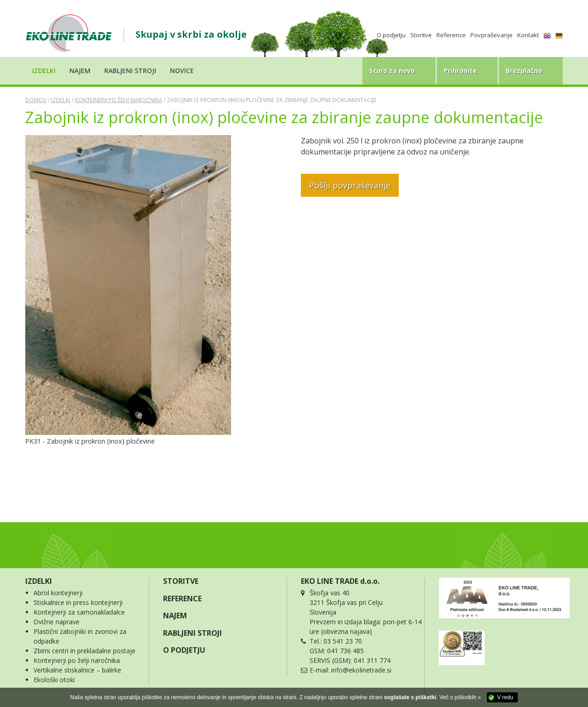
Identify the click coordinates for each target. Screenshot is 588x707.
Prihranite (460, 71)
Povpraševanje (492, 35)
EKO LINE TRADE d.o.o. (340, 581)
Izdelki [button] (44, 71)
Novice (182, 71)
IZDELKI (39, 581)
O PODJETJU (184, 650)
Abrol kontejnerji (58, 593)
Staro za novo (392, 71)
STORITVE (181, 581)
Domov (36, 100)
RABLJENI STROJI (192, 633)
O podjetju (391, 35)
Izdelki (61, 100)
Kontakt (528, 35)
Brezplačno (524, 71)
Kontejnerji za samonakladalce (79, 612)
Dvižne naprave (57, 622)
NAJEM (175, 616)
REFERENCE (182, 599)
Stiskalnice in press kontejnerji (78, 602)
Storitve (421, 35)
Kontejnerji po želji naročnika (119, 100)
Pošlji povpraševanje (350, 185)
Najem (80, 71)
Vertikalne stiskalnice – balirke (77, 670)
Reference (451, 35)
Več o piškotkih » (460, 697)
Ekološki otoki (54, 680)
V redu (505, 697)
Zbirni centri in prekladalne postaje (85, 651)
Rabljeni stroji (130, 71)
